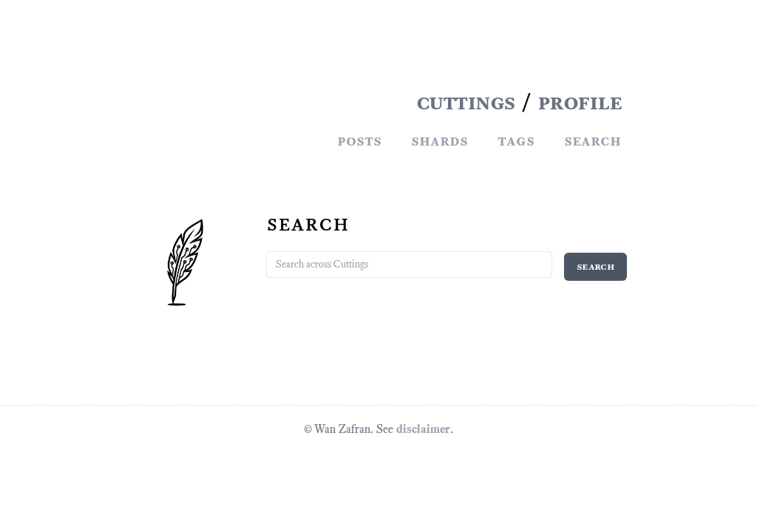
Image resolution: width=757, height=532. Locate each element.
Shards (439, 140)
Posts (359, 140)
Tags (516, 140)
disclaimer (423, 429)
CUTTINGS (466, 102)
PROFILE (580, 102)
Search (593, 140)
